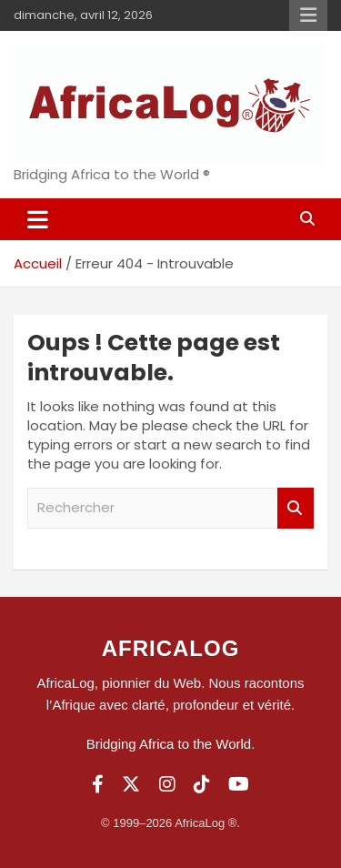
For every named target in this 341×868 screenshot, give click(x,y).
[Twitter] (131, 784)
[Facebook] (98, 784)
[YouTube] (239, 784)
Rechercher (296, 508)
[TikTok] (202, 784)
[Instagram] (167, 784)
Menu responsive (308, 15)
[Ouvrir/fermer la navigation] (38, 219)
